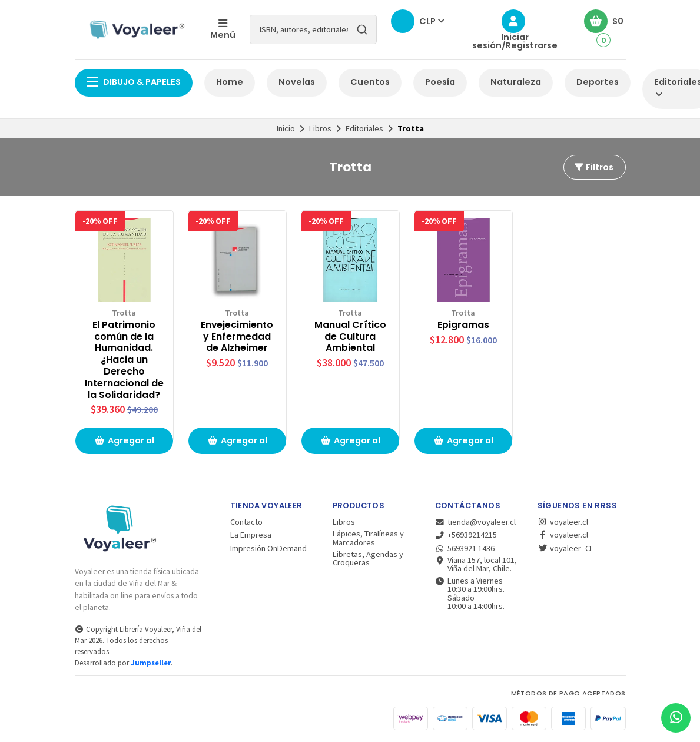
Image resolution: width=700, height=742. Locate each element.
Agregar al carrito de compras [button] (124, 444)
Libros (320, 128)
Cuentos (370, 82)
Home (230, 82)
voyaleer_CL (566, 548)
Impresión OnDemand (268, 548)
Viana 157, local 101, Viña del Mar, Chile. (476, 564)
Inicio (286, 128)
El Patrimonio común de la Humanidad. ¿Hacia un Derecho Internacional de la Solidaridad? (124, 360)
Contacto (246, 522)
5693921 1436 (465, 548)
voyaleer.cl (563, 522)
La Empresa (251, 535)
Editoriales (364, 128)
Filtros (593, 167)
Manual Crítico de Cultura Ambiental (350, 337)
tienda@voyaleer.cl (476, 522)
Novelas (297, 82)
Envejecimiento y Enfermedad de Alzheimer (237, 337)
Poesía (440, 82)
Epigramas (463, 325)
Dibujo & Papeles (134, 82)
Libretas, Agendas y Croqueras (368, 559)
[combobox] (313, 29)
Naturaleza (516, 82)
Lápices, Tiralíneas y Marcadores (368, 538)
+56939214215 (466, 535)
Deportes (598, 82)
